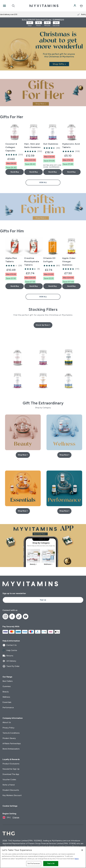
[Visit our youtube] (26, 616)
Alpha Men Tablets (11, 260)
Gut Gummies (51, 144)
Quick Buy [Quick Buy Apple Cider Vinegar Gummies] (71, 286)
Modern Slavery (9, 738)
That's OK (51, 863)
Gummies (7, 686)
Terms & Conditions (11, 733)
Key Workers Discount (12, 795)
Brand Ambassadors (11, 749)
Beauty (6, 692)
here (77, 859)
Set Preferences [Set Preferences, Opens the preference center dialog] (34, 863)
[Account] (75, 6)
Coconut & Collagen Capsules (11, 147)
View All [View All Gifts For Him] (43, 297)
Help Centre (10, 650)
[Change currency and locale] (11, 817)
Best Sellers (8, 681)
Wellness (6, 697)
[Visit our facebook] (12, 616)
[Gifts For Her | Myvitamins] (43, 93)
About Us (7, 722)
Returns (8, 656)
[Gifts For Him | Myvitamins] (43, 207)
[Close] (82, 850)
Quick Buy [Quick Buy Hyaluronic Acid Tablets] (71, 172)
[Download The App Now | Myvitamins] (43, 546)
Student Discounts (11, 790)
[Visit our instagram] (5, 616)
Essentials (7, 702)
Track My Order (11, 666)
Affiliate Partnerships (12, 743)
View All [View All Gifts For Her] (43, 182)
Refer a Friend (9, 785)
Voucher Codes (9, 779)
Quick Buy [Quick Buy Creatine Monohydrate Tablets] (34, 286)
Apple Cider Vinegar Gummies (69, 261)
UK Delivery (9, 661)
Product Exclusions (11, 764)
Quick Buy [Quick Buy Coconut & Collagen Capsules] (15, 172)
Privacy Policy (8, 728)
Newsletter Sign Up (11, 769)
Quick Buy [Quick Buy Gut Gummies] (52, 172)
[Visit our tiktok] (19, 616)
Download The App (11, 774)
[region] (43, 857)
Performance (8, 707)
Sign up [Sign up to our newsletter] (43, 600)
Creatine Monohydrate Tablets (32, 261)
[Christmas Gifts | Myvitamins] (43, 49)
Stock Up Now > (43, 325)
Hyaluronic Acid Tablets (71, 146)
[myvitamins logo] (44, 6)
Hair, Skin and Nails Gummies (32, 146)
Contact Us (10, 645)
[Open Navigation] (4, 6)
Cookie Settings (10, 806)
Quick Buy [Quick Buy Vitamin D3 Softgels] (52, 286)
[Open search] (13, 6)
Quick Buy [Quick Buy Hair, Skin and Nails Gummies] (34, 172)
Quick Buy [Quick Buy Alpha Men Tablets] (15, 286)
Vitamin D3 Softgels (49, 260)
